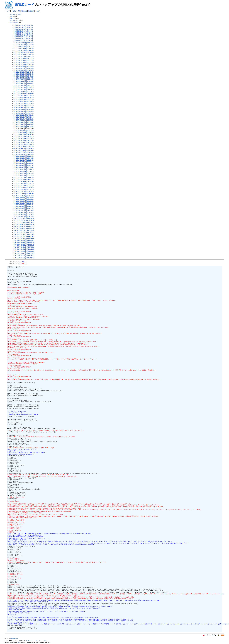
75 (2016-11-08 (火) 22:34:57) (24, 170)
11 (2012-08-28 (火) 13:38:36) (24, 45)
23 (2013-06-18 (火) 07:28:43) (24, 68)
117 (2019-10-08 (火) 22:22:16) (24, 252)
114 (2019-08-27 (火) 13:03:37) (24, 246)
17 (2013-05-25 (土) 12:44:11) (24, 56)
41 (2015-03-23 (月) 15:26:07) (24, 103)
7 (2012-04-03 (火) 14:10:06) (23, 37)
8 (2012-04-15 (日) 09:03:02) (23, 39)
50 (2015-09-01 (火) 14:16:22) (24, 121)
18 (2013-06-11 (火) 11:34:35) (24, 58)
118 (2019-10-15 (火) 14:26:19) (24, 254)
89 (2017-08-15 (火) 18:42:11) (24, 197)
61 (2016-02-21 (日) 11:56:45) (24, 142)
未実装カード (25, 5)
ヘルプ (37, 11)
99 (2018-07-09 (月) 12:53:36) (24, 217)
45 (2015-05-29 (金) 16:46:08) (24, 111)
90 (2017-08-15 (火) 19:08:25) (24, 199)
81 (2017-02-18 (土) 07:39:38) (24, 182)
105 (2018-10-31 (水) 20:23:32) (24, 228)
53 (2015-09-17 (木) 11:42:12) (24, 127)
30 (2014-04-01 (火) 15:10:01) (24, 82)
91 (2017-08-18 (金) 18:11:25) (24, 201)
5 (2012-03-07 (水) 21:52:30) (23, 33)
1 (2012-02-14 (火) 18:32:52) (23, 25)
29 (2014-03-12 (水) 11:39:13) (24, 80)
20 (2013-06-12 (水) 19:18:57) (24, 62)
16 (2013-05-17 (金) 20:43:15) (24, 54)
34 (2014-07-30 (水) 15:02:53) (24, 90)
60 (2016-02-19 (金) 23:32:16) (24, 141)
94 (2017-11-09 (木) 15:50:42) (24, 207)
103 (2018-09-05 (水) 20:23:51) (24, 224)
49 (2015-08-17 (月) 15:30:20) (24, 119)
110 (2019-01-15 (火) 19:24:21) (24, 238)
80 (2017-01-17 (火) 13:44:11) (24, 180)
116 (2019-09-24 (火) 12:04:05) (24, 250)
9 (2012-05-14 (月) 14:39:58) (23, 41)
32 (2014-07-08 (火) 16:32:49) (24, 86)
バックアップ (14, 21)
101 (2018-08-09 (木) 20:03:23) (24, 221)
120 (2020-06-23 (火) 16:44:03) (24, 258)
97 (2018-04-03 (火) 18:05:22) (24, 213)
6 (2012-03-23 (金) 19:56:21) (23, 35)
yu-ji (18, 642)
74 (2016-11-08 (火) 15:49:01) (24, 168)
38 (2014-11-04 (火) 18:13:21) (24, 98)
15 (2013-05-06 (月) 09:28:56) (24, 53)
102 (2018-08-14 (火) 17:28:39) (24, 223)
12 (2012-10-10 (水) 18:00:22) (24, 47)
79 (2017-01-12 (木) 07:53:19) (24, 178)
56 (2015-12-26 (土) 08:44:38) (24, 133)
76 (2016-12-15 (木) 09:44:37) (24, 172)
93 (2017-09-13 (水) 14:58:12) (24, 205)
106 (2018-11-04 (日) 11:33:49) (24, 230)
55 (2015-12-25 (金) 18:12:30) (24, 131)
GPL (45, 641)
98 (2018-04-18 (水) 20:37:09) (24, 215)
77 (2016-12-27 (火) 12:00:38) (24, 174)
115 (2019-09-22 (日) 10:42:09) (24, 248)
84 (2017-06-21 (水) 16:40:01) (24, 187)
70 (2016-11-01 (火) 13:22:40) (24, 160)
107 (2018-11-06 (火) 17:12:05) (24, 232)
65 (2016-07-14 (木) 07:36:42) (24, 150)
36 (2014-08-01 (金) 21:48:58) (24, 94)
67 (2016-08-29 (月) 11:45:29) (24, 154)
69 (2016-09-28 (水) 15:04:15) (24, 158)
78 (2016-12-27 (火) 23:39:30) (24, 176)
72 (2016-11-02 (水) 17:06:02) (24, 164)
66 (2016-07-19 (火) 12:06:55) (24, 152)
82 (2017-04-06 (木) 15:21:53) (24, 183)
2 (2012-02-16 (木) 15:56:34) (23, 27)
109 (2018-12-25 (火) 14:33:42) (24, 236)
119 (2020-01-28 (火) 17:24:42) (24, 256)
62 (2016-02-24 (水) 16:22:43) (24, 144)
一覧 (18, 11)
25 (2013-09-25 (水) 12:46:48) (24, 72)
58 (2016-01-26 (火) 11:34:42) (24, 137)
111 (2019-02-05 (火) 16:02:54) (24, 240)
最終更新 (31, 11)
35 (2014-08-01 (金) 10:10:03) (24, 92)
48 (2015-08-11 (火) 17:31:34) (24, 117)
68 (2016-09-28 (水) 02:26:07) (24, 156)
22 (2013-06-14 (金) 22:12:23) (24, 66)
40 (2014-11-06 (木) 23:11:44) (24, 101)
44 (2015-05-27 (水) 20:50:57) (24, 109)
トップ (8, 11)
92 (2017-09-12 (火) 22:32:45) (24, 203)
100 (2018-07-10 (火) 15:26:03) (24, 219)
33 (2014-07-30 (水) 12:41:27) (24, 88)
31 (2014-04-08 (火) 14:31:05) (24, 84)
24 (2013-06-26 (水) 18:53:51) (24, 70)
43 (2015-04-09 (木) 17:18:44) (24, 107)
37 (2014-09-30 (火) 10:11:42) (24, 96)
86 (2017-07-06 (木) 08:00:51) (24, 191)
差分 (11, 17)
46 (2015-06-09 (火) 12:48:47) (24, 113)
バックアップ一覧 (15, 15)
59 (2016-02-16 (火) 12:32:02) (24, 139)
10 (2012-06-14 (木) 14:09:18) (24, 43)
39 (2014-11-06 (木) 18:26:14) (24, 99)
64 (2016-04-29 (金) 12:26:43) (24, 148)
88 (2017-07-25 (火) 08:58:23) (24, 195)
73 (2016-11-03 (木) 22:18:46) (24, 166)
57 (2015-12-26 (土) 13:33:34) (24, 135)
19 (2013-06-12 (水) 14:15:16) (24, 60)
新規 (14, 11)
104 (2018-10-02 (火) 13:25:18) (24, 226)
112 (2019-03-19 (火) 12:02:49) (24, 242)
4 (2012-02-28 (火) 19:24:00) (23, 31)
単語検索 (24, 11)
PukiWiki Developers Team (33, 641)
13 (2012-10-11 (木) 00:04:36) (24, 49)
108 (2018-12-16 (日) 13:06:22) (24, 234)
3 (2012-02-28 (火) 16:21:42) (23, 29)
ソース (12, 19)
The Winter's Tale (14, 639)
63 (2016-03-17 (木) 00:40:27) (24, 146)
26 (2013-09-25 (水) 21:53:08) (24, 74)
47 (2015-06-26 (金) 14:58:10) (24, 115)
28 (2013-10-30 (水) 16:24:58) (24, 78)
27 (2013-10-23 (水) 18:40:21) (24, 76)
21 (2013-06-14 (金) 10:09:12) (24, 64)
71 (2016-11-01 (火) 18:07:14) (24, 162)
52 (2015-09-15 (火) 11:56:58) (24, 125)
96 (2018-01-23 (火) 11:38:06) (24, 211)
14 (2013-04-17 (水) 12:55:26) (24, 51)
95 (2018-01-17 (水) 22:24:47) (24, 209)
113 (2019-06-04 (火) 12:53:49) (24, 244)
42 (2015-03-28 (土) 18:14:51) (24, 105)
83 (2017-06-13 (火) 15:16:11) (24, 185)
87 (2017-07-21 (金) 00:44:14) (24, 193)
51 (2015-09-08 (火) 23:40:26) (24, 123)
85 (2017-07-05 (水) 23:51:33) (24, 189)
